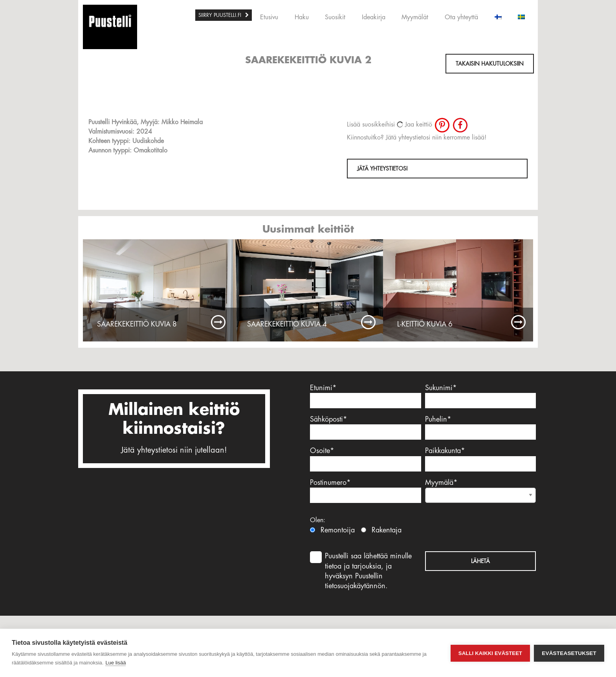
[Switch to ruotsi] (521, 15)
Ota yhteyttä (461, 17)
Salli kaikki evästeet (490, 653)
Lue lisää (115, 663)
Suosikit (335, 17)
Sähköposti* (366, 428)
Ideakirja (374, 17)
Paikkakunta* (481, 459)
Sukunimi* (481, 396)
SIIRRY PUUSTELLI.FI (220, 15)
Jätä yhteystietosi (382, 169)
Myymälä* (481, 489)
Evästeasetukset (569, 653)
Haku (302, 17)
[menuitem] (224, 15)
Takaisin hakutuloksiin (490, 64)
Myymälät (415, 17)
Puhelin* (481, 428)
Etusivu (269, 17)
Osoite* (366, 459)
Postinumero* (366, 491)
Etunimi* (366, 396)
